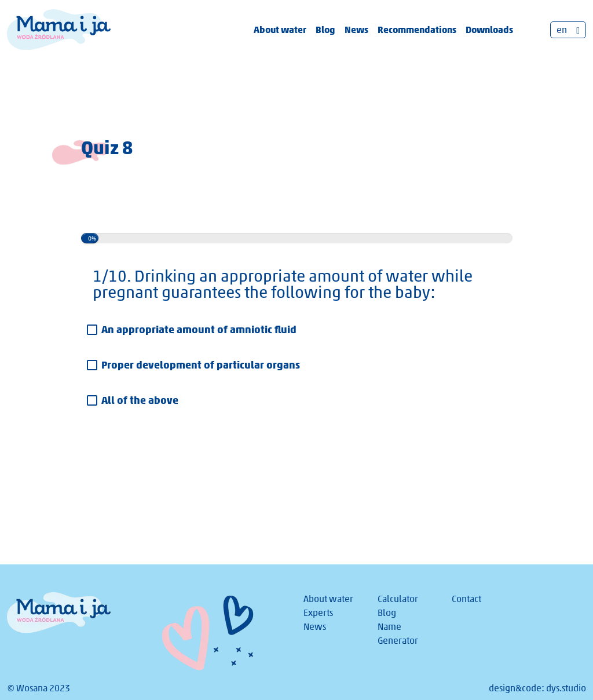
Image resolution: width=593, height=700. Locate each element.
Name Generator (398, 634)
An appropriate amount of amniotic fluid (199, 329)
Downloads (489, 30)
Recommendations (417, 30)
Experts (318, 613)
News (356, 30)
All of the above (140, 400)
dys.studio (566, 688)
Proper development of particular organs (201, 365)
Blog (325, 30)
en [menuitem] (562, 30)
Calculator (398, 599)
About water (280, 30)
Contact (466, 599)
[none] (568, 30)
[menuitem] (568, 30)
